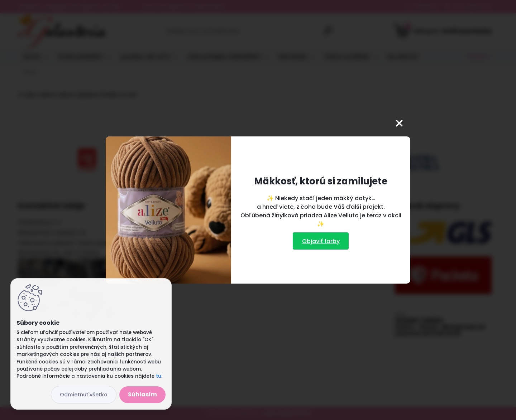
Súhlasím (142, 394)
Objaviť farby (321, 241)
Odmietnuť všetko (84, 395)
